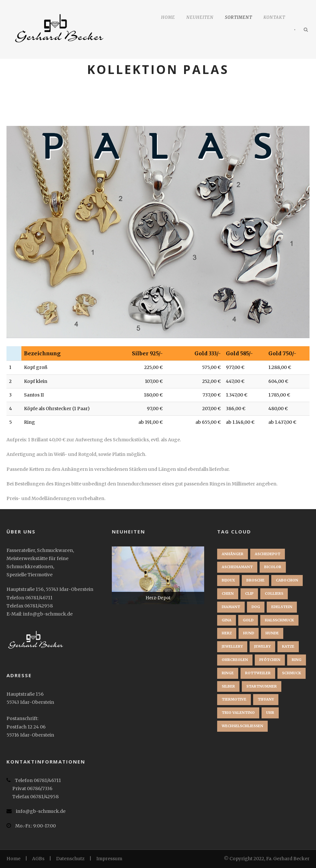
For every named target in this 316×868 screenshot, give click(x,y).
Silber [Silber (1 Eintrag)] (228, 686)
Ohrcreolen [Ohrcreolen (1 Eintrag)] (235, 660)
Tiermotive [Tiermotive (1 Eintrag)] (234, 699)
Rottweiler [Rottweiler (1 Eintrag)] (258, 673)
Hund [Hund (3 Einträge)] (249, 633)
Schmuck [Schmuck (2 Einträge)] (292, 673)
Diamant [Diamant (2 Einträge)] (231, 607)
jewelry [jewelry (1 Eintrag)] (262, 646)
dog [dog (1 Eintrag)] (256, 607)
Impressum (109, 859)
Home (168, 17)
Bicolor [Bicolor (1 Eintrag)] (273, 567)
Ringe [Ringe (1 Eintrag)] (228, 673)
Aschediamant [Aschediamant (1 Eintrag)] (237, 567)
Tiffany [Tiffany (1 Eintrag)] (266, 699)
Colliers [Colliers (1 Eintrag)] (274, 593)
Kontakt (274, 17)
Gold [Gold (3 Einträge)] (248, 620)
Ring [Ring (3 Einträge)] (297, 660)
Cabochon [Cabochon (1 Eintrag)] (287, 580)
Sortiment (239, 17)
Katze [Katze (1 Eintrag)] (288, 646)
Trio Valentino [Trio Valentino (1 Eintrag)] (238, 713)
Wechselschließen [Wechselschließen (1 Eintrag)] (242, 726)
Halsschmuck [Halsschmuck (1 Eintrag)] (279, 620)
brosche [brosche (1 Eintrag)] (255, 580)
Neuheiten (200, 17)
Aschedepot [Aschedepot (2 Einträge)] (268, 554)
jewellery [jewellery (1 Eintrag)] (232, 646)
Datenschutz (70, 859)
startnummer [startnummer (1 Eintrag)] (262, 686)
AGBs (38, 859)
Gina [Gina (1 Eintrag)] (227, 620)
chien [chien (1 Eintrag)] (228, 593)
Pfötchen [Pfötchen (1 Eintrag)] (270, 660)
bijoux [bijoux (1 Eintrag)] (228, 580)
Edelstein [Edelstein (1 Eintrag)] (282, 607)
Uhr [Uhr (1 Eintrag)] (270, 713)
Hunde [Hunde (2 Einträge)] (272, 633)
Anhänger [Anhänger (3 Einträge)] (233, 554)
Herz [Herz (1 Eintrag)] (227, 633)
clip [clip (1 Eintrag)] (249, 593)
